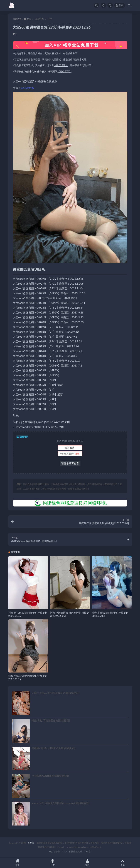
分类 (53, 863)
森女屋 (31, 843)
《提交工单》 (65, 71)
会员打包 (39, 19)
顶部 (122, 863)
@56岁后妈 (28, 88)
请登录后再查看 (70, 463)
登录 (120, 5)
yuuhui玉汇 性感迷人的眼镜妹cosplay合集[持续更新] (61, 803)
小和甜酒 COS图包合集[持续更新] (50, 776)
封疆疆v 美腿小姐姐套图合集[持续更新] (53, 748)
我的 (88, 863)
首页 (29, 19)
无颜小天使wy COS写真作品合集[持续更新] (56, 693)
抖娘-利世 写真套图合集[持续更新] (51, 720)
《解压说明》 (61, 65)
